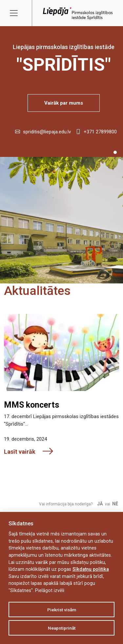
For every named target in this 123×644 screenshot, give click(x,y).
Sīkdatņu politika (91, 569)
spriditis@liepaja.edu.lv (47, 132)
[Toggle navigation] (18, 13)
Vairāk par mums (64, 103)
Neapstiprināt (62, 628)
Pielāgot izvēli (50, 591)
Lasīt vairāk (29, 452)
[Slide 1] (115, 152)
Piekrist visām (62, 610)
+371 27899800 (100, 132)
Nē (115, 504)
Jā (100, 504)
